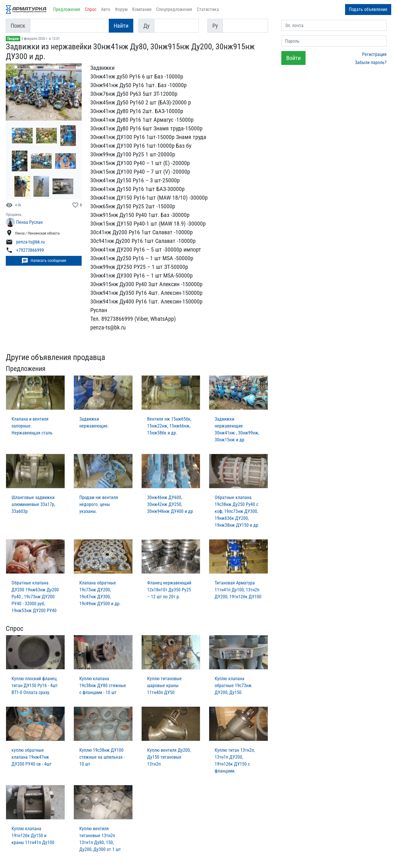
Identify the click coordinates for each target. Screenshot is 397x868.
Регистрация (374, 54)
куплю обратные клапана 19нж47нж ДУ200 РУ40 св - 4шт (32, 757)
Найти (121, 26)
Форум (121, 9)
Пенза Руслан (29, 222)
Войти (293, 58)
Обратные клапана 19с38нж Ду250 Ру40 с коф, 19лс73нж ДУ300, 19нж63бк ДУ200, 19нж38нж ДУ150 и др (236, 511)
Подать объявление (368, 9)
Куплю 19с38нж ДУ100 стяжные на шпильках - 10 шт (102, 757)
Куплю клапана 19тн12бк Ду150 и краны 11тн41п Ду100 (33, 836)
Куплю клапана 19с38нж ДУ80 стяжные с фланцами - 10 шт (103, 686)
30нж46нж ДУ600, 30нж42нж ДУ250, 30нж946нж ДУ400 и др (170, 504)
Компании (142, 9)
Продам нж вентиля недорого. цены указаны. (99, 504)
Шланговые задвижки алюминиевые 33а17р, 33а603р (33, 504)
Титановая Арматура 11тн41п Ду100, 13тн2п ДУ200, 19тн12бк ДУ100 (238, 590)
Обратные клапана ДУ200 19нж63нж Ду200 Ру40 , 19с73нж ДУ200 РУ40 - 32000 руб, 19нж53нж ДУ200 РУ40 (35, 597)
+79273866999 (30, 251)
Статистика (208, 9)
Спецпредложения (174, 9)
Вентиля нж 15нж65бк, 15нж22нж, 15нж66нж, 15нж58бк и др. (169, 426)
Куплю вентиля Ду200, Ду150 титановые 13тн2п (169, 757)
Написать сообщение (44, 261)
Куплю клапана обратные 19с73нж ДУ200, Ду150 (233, 686)
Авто (106, 9)
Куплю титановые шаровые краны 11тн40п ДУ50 (164, 686)
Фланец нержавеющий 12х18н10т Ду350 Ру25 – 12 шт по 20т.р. (169, 590)
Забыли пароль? (371, 62)
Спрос (91, 9)
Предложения (67, 9)
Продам (13, 39)
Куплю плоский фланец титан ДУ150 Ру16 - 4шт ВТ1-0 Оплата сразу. (35, 686)
